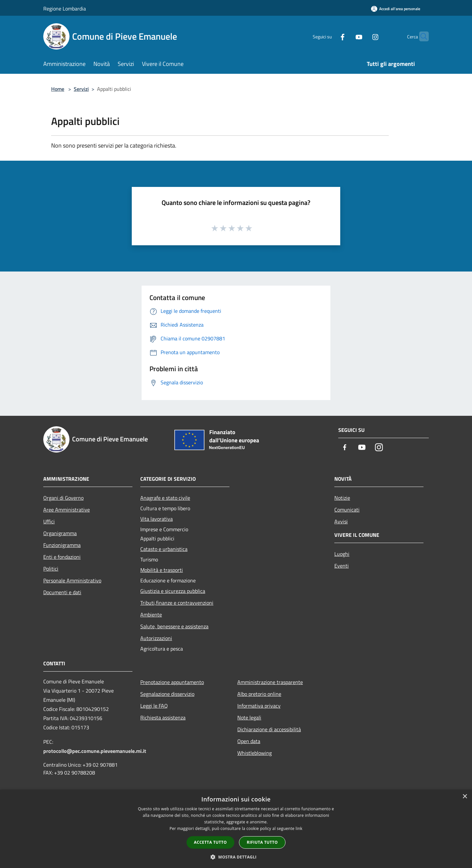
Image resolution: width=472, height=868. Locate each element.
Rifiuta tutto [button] (262, 842)
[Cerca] (421, 36)
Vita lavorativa (157, 519)
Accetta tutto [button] (210, 842)
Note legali (249, 717)
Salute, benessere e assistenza (174, 626)
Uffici (49, 521)
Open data (249, 741)
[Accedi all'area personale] (396, 9)
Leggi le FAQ (154, 706)
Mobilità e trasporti (162, 570)
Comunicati (347, 510)
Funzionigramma (62, 545)
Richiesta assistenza (163, 717)
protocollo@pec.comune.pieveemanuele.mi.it (95, 751)
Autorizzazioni (156, 638)
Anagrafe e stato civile (165, 498)
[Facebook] (330, 36)
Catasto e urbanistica (164, 549)
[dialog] (236, 829)
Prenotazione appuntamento (172, 682)
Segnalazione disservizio (167, 694)
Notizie (342, 498)
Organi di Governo (63, 498)
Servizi (81, 89)
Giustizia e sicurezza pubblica (173, 591)
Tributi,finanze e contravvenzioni (177, 603)
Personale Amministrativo (72, 580)
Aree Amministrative (67, 510)
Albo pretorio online (259, 694)
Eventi (342, 566)
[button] (236, 857)
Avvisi (341, 521)
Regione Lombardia (65, 9)
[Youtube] (346, 36)
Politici (51, 569)
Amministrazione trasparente (270, 682)
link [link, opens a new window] (299, 828)
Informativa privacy (259, 706)
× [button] (465, 797)
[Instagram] (363, 36)
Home (58, 89)
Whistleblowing (255, 753)
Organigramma (60, 533)
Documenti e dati (62, 592)
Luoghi (342, 554)
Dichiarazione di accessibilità (269, 729)
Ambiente (151, 615)
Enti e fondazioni (62, 557)
